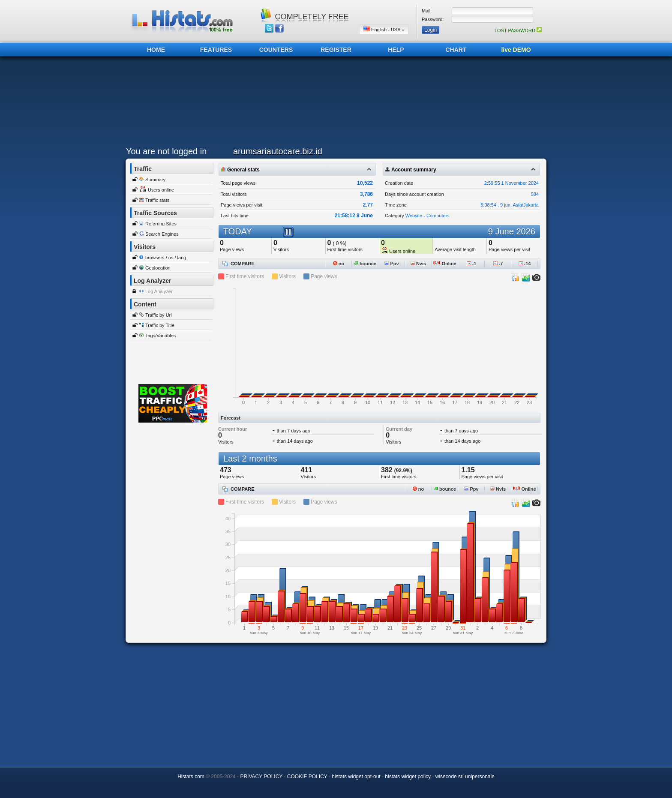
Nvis (418, 264)
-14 (525, 264)
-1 (472, 264)
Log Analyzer (159, 291)
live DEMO (516, 50)
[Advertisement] (334, 104)
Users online (161, 190)
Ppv (391, 264)
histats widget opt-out (356, 777)
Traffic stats (157, 200)
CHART (456, 50)
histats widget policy (408, 777)
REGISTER (336, 50)
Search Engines (162, 234)
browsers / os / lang (166, 258)
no (339, 264)
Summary (155, 180)
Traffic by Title (160, 325)
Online (445, 264)
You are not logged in (166, 151)
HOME (156, 50)
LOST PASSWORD (518, 30)
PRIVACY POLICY (261, 777)
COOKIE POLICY (307, 777)
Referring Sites (161, 224)
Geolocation (158, 268)
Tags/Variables (160, 336)
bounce (365, 264)
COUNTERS (276, 50)
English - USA (384, 29)
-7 (498, 264)
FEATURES (216, 50)
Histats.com (191, 777)
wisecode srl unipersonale (465, 777)
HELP (396, 50)
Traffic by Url (159, 315)
